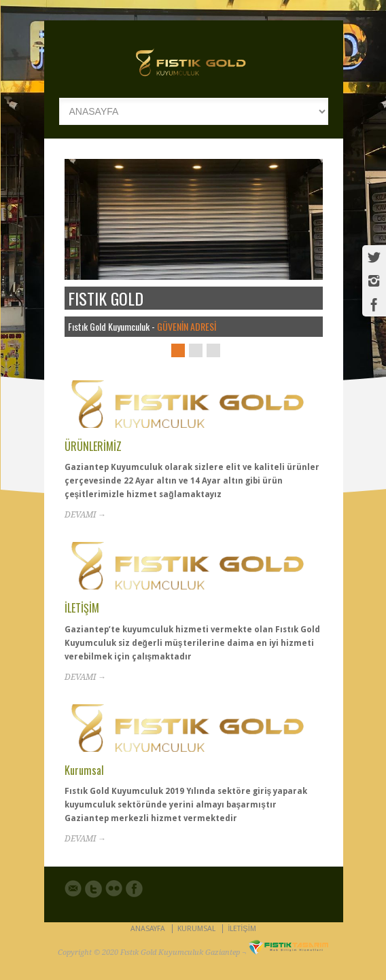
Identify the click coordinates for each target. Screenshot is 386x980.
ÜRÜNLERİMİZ (93, 446)
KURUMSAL (196, 929)
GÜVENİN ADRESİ (187, 326)
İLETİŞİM (82, 608)
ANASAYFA (148, 929)
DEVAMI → (85, 515)
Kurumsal (84, 770)
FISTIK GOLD (106, 298)
